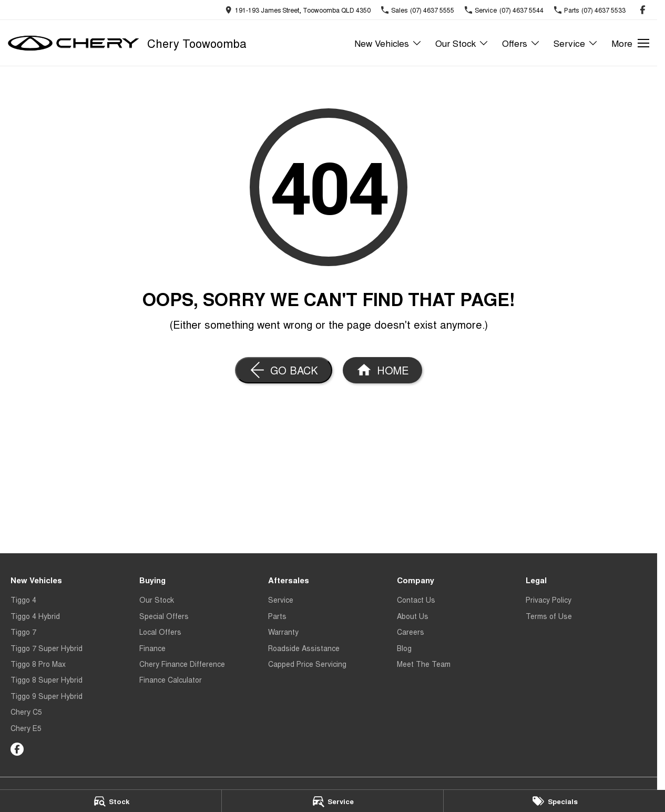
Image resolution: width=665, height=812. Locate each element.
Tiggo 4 (23, 600)
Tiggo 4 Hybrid (35, 616)
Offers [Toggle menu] (521, 43)
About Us (413, 616)
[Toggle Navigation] (630, 43)
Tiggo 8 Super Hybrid (47, 679)
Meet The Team (424, 664)
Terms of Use (549, 616)
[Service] (332, 801)
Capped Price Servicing (307, 664)
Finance (152, 648)
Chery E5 (26, 728)
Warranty (283, 632)
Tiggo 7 (23, 632)
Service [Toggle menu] (576, 43)
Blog (404, 648)
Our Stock (157, 600)
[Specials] (554, 801)
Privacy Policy (549, 600)
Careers (411, 632)
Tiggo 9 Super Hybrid (47, 696)
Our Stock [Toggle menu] (462, 43)
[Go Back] (284, 370)
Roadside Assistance (304, 648)
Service (281, 600)
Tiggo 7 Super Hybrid (47, 648)
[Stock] (111, 801)
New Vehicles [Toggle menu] (388, 43)
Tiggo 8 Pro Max (38, 664)
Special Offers (164, 616)
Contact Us (416, 600)
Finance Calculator (171, 679)
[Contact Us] (298, 10)
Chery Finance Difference (182, 664)
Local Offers (160, 632)
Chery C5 (26, 712)
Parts (277, 616)
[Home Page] (382, 370)
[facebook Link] (643, 10)
